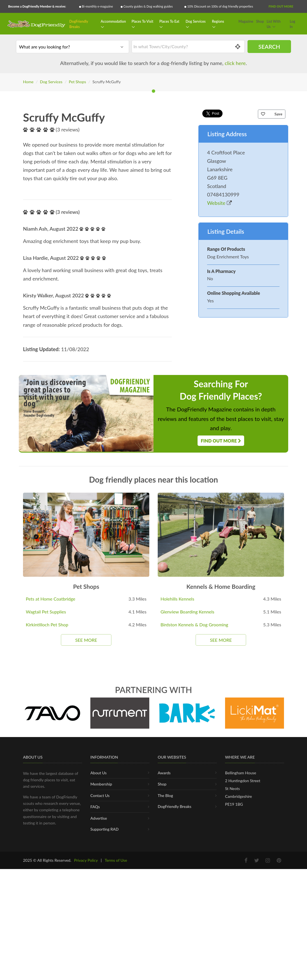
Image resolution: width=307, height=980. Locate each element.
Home (28, 82)
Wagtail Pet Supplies (46, 824)
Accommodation (113, 21)
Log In (293, 24)
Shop (260, 21)
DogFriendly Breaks (79, 24)
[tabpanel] (153, 202)
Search (269, 47)
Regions (218, 21)
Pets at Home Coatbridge (51, 811)
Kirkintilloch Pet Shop (47, 837)
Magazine (246, 21)
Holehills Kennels (177, 811)
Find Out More (281, 6)
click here (235, 63)
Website (219, 416)
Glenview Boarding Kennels (187, 824)
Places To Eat (169, 21)
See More (86, 853)
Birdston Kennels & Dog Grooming (194, 837)
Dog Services (195, 21)
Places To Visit (143, 21)
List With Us (274, 24)
